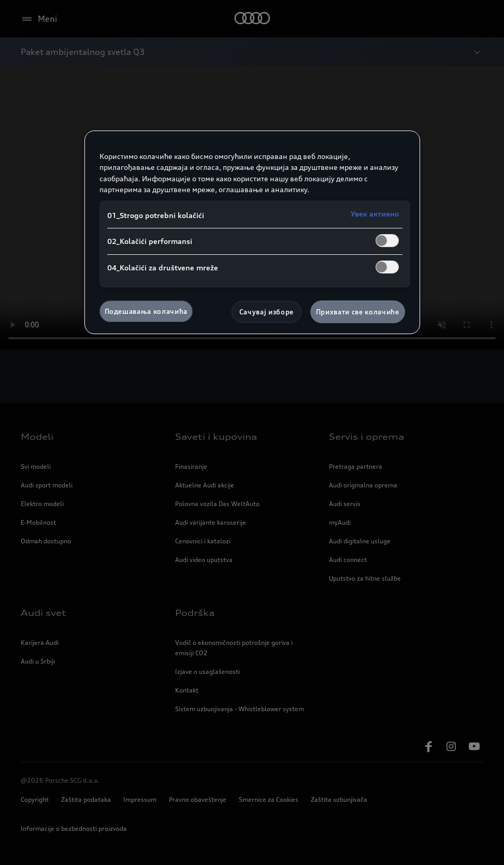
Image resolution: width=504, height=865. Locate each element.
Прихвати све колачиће (358, 312)
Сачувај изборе (267, 312)
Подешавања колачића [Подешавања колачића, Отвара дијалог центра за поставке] (146, 311)
